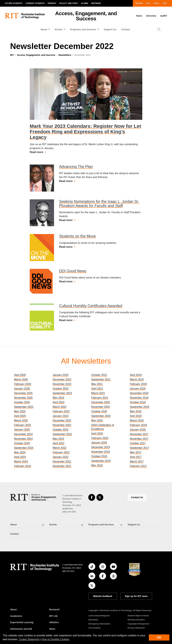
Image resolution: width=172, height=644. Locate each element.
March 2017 (137, 461)
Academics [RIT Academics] (16, 616)
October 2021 (99, 375)
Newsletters (65, 55)
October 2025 (22, 402)
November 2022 (62, 425)
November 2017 (139, 439)
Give (165, 3)
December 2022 (62, 420)
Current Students (35, 3)
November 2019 (101, 452)
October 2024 (22, 443)
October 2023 (61, 389)
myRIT (164, 16)
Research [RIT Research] (54, 609)
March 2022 (60, 448)
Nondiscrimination (136, 620)
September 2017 (140, 448)
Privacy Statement (136, 628)
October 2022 (61, 430)
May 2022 (58, 439)
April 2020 (97, 433)
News (139, 16)
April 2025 (20, 416)
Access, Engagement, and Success (86, 16)
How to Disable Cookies (55, 639)
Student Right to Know (138, 616)
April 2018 (136, 416)
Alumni (85, 3)
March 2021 (98, 393)
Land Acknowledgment (99, 616)
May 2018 (136, 411)
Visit (148, 3)
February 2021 (100, 398)
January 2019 (138, 389)
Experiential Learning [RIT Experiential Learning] (22, 622)
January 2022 (61, 457)
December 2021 (62, 461)
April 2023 (59, 402)
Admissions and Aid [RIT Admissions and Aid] (21, 629)
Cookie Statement (29, 639)
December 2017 (139, 434)
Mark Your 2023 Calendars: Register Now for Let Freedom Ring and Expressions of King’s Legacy (85, 132)
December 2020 (101, 402)
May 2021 (97, 384)
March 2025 (21, 420)
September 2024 (24, 448)
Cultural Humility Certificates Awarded (91, 306)
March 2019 (137, 379)
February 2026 (23, 384)
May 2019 (97, 465)
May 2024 (20, 452)
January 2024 (61, 375)
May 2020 (97, 420)
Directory (151, 16)
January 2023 (61, 416)
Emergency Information (99, 624)
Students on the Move (77, 236)
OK (159, 637)
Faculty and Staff (69, 3)
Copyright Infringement (138, 624)
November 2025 (23, 398)
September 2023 (62, 393)
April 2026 (20, 375)
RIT (12, 55)
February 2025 (23, 425)
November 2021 (62, 466)
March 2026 (21, 379)
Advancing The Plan (76, 167)
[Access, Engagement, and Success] (33, 497)
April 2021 (97, 389)
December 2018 (139, 393)
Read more (38, 152)
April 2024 (20, 457)
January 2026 (22, 389)
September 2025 (24, 407)
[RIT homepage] (25, 16)
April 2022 (59, 443)
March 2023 (60, 407)
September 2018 (140, 407)
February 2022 (61, 452)
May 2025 (20, 411)
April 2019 (136, 375)
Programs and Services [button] (83, 29)
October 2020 (99, 411)
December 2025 (23, 393)
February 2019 (138, 384)
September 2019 (101, 461)
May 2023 (58, 398)
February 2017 (138, 466)
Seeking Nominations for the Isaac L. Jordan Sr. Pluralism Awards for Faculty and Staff (99, 204)
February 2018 (138, 425)
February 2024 (23, 466)
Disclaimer (93, 620)
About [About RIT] (13, 609)
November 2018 (139, 398)
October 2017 (138, 443)
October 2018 (138, 402)
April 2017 (136, 457)
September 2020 (101, 416)
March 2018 (137, 420)
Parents (52, 3)
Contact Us (137, 497)
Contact (126, 29)
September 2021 (101, 379)
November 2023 (62, 384)
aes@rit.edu (68, 509)
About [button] (44, 29)
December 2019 (101, 447)
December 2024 (23, 434)
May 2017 (136, 452)
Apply (157, 3)
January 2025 (22, 430)
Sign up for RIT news (136, 596)
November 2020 (101, 407)
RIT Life (53, 616)
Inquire (139, 3)
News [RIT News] (52, 629)
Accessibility (94, 628)
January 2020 (99, 443)
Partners (96, 3)
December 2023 (62, 379)
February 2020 (100, 438)
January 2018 (138, 430)
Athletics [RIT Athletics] (54, 622)
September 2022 (62, 434)
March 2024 (21, 461)
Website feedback (103, 596)
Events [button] (59, 29)
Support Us (110, 29)
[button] (159, 29)
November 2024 (23, 439)
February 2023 (61, 411)
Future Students (14, 3)
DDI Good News (73, 271)
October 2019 (99, 456)
